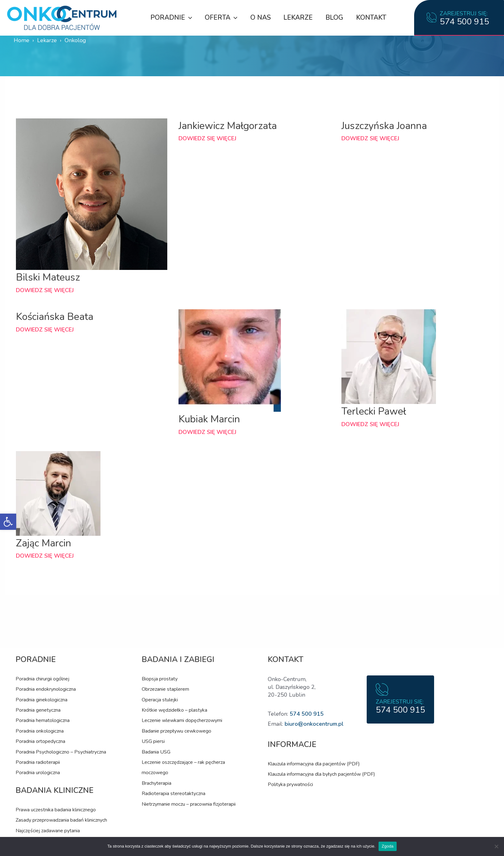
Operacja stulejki (160, 700)
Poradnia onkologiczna (40, 731)
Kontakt (372, 17)
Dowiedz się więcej (45, 290)
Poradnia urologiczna (38, 773)
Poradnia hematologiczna (43, 720)
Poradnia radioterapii (38, 762)
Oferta (220, 17)
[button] (8, 522)
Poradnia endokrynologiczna (46, 689)
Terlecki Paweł (374, 411)
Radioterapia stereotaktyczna (174, 794)
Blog (335, 17)
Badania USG (156, 752)
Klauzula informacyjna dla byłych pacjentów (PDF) (321, 774)
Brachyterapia (157, 783)
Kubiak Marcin (210, 419)
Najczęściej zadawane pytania (48, 831)
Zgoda (388, 846)
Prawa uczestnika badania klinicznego (56, 810)
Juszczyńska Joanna (385, 126)
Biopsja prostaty (160, 679)
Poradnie (170, 17)
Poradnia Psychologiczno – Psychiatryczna (61, 752)
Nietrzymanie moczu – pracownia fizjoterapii (189, 804)
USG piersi (153, 741)
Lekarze (298, 17)
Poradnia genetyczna (38, 710)
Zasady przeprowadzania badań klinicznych (61, 820)
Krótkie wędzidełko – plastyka (174, 710)
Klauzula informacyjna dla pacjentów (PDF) (314, 764)
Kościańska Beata (55, 316)
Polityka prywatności (290, 784)
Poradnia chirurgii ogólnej (42, 679)
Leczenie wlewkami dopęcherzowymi (182, 720)
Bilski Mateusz (48, 277)
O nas (260, 17)
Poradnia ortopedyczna (40, 741)
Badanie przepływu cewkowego (176, 731)
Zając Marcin (44, 543)
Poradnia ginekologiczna (42, 700)
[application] (187, 17)
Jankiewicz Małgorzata (228, 126)
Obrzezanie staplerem (165, 689)
